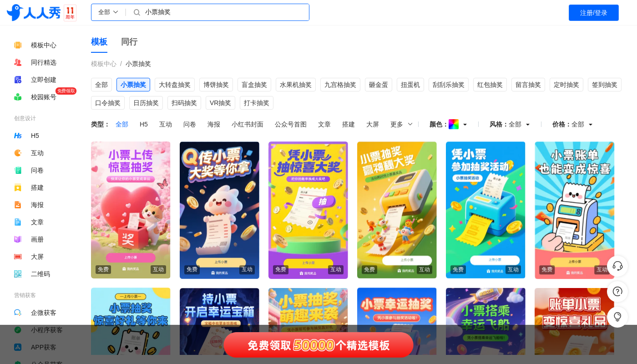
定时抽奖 (566, 85)
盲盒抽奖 (254, 85)
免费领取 (66, 91)
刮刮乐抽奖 (449, 85)
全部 (101, 85)
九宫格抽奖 (340, 85)
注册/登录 (594, 13)
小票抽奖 (138, 64)
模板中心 (104, 64)
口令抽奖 (108, 103)
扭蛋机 (410, 85)
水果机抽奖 (296, 85)
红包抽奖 (490, 85)
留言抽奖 (528, 85)
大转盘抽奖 (175, 85)
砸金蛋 (379, 85)
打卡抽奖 (257, 103)
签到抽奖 (605, 85)
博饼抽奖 (216, 85)
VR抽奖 (220, 103)
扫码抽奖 (184, 103)
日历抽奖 (146, 103)
